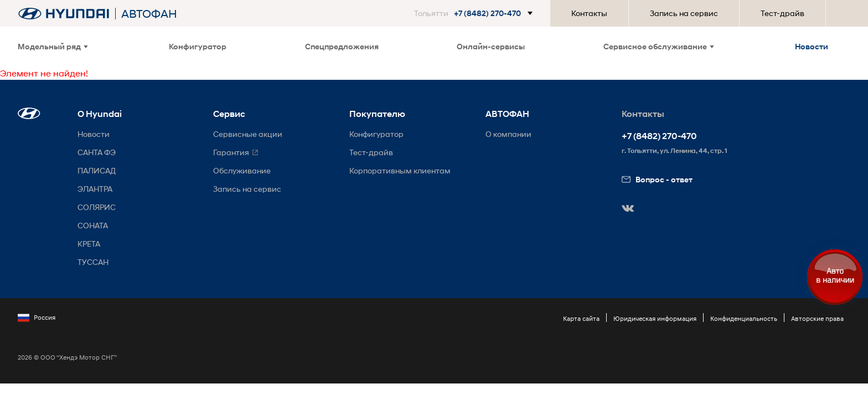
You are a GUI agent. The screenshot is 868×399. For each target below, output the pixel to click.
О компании (508, 134)
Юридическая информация (655, 318)
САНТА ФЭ (97, 152)
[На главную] (64, 14)
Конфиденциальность (744, 318)
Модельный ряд (53, 46)
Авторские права (817, 318)
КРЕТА (89, 244)
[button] (476, 13)
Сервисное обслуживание (659, 46)
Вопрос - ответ (657, 179)
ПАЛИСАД (97, 170)
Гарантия (231, 152)
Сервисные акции (248, 134)
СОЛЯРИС (97, 207)
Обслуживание (242, 170)
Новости (812, 46)
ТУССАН (93, 262)
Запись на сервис (684, 13)
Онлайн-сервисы (491, 46)
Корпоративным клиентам (400, 170)
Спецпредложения (342, 46)
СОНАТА (93, 225)
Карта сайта (581, 318)
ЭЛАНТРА (95, 189)
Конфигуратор (198, 46)
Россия (37, 318)
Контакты (589, 13)
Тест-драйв (782, 13)
